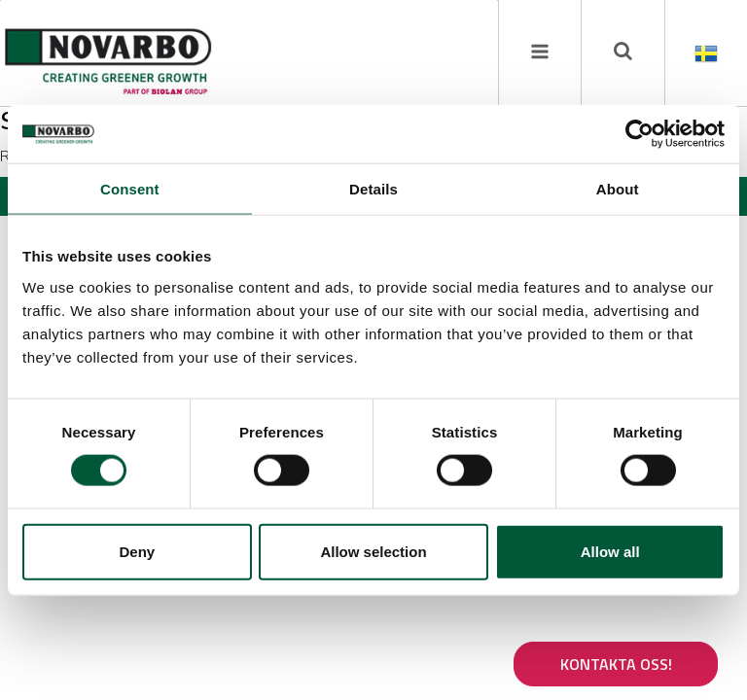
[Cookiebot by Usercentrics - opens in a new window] (640, 134)
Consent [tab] (130, 189)
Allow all (610, 551)
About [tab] (618, 189)
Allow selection (373, 551)
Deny (137, 551)
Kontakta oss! (616, 664)
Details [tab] (373, 189)
